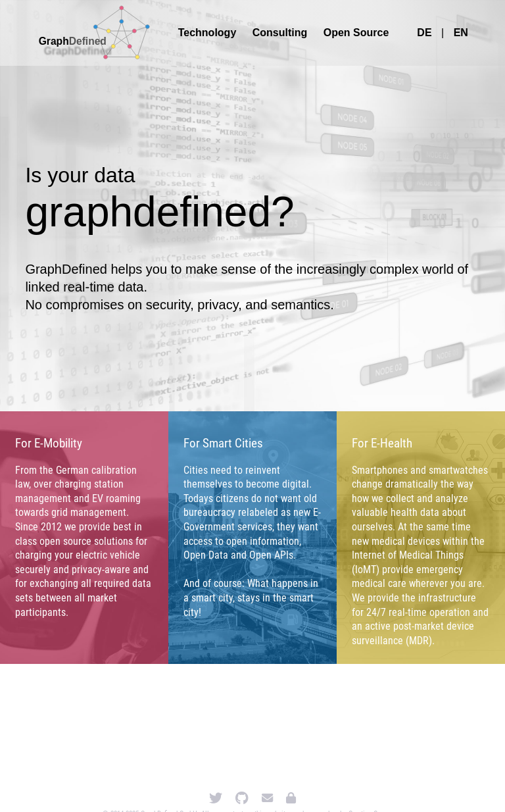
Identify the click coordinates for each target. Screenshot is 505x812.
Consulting (280, 33)
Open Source (356, 33)
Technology (207, 33)
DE (424, 33)
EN (461, 33)
